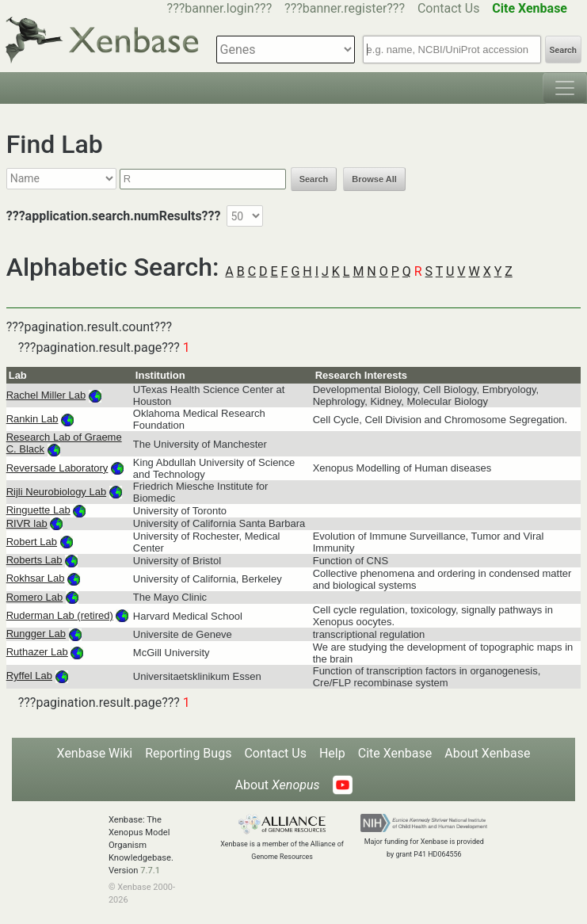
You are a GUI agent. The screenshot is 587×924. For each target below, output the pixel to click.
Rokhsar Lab (36, 578)
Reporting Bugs (188, 753)
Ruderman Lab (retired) (60, 615)
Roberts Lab (34, 560)
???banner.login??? (220, 8)
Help (332, 753)
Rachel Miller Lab (46, 395)
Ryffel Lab (29, 676)
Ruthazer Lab (37, 652)
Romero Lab (35, 597)
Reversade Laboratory (57, 468)
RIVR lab (27, 523)
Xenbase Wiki (95, 753)
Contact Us (449, 8)
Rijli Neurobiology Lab (56, 492)
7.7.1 (150, 871)
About (277, 785)
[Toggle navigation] (565, 88)
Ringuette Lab (38, 510)
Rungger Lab (36, 634)
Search (563, 50)
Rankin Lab (32, 419)
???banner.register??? (345, 8)
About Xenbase (487, 753)
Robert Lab (32, 542)
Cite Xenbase (395, 753)
